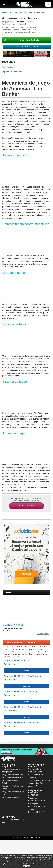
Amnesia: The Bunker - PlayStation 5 (22, 707)
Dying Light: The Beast (38, 812)
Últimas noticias (35, 769)
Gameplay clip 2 (13, 625)
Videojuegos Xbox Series (39, 780)
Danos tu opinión (27, 506)
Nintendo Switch (35, 772)
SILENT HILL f (34, 795)
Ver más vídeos (42, 634)
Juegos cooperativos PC (12, 797)
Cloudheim (33, 798)
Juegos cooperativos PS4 (13, 777)
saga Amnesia (21, 101)
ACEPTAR (26, 866)
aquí (50, 864)
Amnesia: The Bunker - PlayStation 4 (22, 676)
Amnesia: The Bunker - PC (17, 661)
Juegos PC (33, 786)
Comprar (26, 671)
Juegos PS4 (33, 777)
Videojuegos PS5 (36, 775)
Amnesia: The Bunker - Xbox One (21, 692)
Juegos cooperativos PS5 (13, 775)
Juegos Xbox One (36, 783)
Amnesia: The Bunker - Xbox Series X (23, 723)
